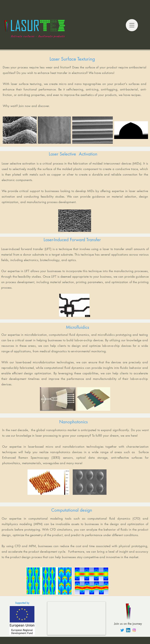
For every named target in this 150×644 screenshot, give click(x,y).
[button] (132, 25)
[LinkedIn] (128, 630)
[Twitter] (122, 630)
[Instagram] (134, 630)
